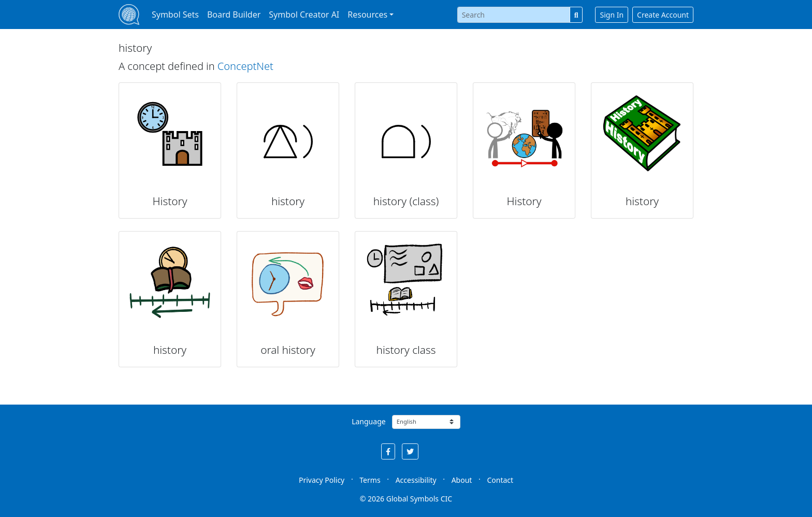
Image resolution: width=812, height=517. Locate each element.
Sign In (612, 15)
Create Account (663, 15)
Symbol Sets (175, 15)
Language (368, 421)
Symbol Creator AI (304, 15)
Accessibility (416, 480)
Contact (500, 480)
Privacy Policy (322, 480)
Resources (367, 15)
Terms (370, 480)
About (462, 480)
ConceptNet (245, 66)
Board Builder (234, 15)
